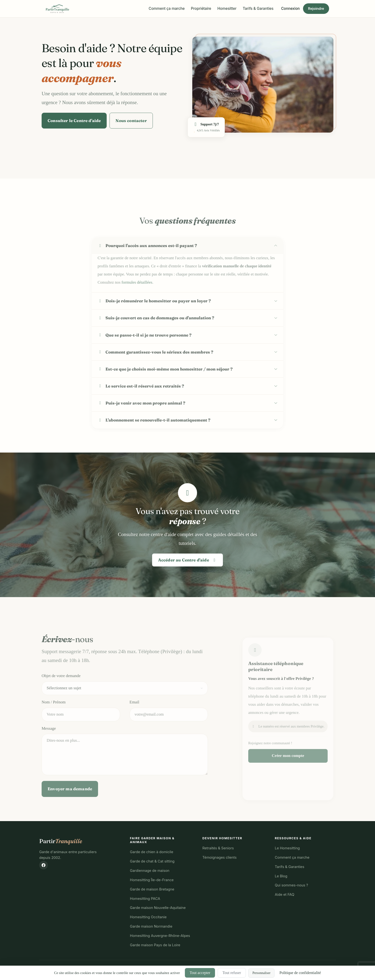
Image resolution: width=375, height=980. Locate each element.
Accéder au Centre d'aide (188, 560)
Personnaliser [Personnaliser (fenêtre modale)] (261, 973)
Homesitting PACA (145, 899)
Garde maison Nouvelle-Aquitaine (158, 908)
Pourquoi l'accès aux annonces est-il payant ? (147, 260)
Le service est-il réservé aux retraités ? (141, 400)
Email (135, 716)
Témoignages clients (219, 857)
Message (49, 742)
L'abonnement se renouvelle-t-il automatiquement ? (154, 434)
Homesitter (227, 8)
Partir (61, 841)
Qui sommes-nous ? (291, 885)
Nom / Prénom (54, 716)
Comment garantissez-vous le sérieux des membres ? (155, 366)
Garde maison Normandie (151, 926)
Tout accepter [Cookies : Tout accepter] (200, 973)
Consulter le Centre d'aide (74, 120)
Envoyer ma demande (70, 803)
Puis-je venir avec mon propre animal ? (141, 417)
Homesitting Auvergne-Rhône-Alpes (160, 936)
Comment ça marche (167, 8)
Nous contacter (131, 120)
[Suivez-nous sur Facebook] (44, 865)
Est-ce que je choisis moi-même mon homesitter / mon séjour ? (165, 383)
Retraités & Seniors (218, 848)
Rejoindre (316, 9)
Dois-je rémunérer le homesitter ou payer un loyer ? (154, 315)
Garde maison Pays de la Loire (155, 945)
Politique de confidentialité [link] (300, 973)
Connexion (290, 8)
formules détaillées (137, 297)
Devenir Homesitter (222, 838)
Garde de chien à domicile (152, 852)
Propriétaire (201, 8)
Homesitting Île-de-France (152, 880)
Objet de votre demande (61, 690)
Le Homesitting (287, 848)
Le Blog (281, 876)
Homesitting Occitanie (148, 917)
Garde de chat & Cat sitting (152, 861)
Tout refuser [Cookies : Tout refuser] (232, 973)
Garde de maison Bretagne (152, 889)
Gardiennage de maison (150, 871)
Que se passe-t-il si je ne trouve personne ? (145, 349)
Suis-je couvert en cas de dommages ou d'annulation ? (156, 332)
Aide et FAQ (284, 895)
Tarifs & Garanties (258, 8)
